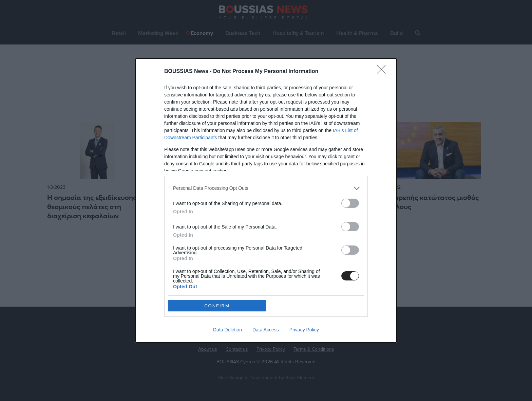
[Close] (383, 72)
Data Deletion (227, 330)
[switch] (350, 203)
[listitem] (266, 188)
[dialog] (266, 200)
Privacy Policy (304, 330)
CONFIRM (217, 306)
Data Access (266, 330)
